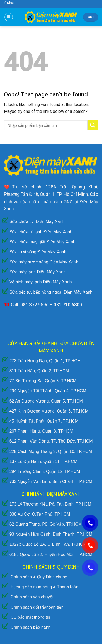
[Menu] (9, 17)
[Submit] (93, 125)
